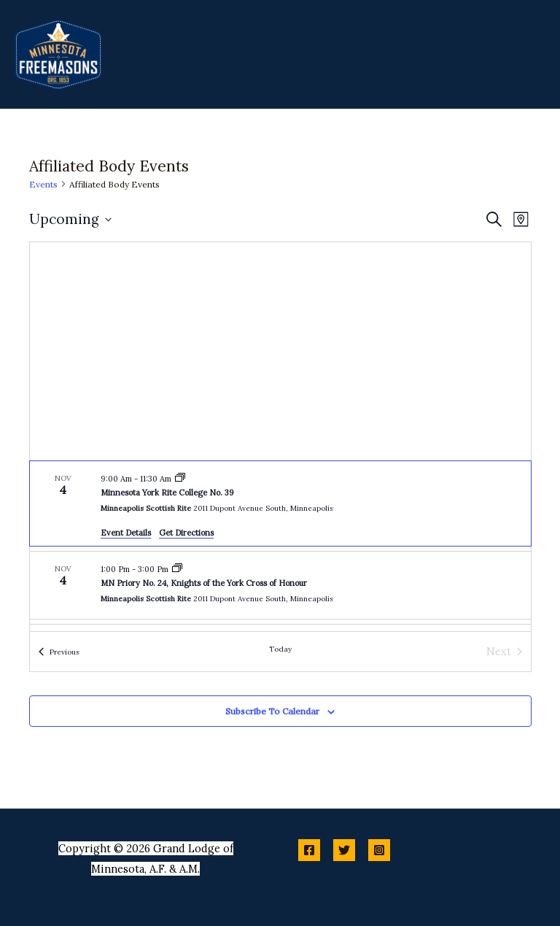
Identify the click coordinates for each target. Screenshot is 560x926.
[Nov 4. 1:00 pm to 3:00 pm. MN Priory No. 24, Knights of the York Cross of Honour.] (280, 585)
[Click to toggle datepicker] (70, 219)
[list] (280, 546)
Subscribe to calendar (272, 711)
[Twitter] (344, 850)
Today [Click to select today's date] (280, 649)
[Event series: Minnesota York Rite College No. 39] (180, 479)
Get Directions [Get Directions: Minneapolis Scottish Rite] (186, 533)
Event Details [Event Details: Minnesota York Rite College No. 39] (126, 533)
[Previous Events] (59, 652)
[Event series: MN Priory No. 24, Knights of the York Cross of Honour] (177, 569)
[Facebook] (309, 850)
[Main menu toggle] (531, 54)
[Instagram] (379, 850)
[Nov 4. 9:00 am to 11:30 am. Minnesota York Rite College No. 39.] (280, 503)
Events (43, 184)
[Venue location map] (280, 351)
